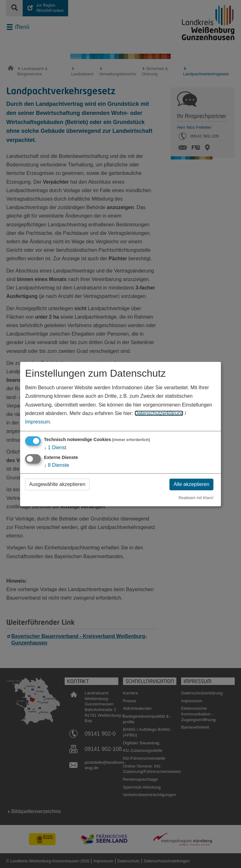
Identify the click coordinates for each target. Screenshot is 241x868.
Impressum (37, 422)
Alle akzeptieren (191, 484)
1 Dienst (55, 447)
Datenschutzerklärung (159, 413)
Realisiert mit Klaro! (196, 498)
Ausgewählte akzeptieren (57, 484)
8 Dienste (56, 465)
